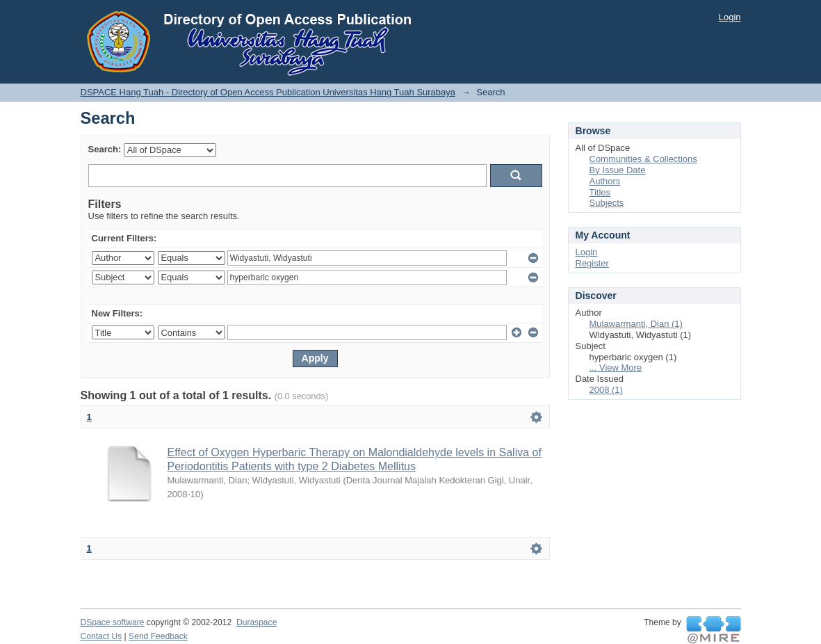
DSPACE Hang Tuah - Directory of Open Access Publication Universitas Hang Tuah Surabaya (268, 92)
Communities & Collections (643, 159)
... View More (616, 368)
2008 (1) (606, 390)
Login (730, 17)
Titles (600, 192)
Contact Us (101, 636)
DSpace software (113, 622)
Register (592, 263)
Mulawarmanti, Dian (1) (636, 324)
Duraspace (257, 622)
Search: (105, 149)
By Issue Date (618, 170)
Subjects (607, 203)
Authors (605, 181)
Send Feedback (158, 636)
